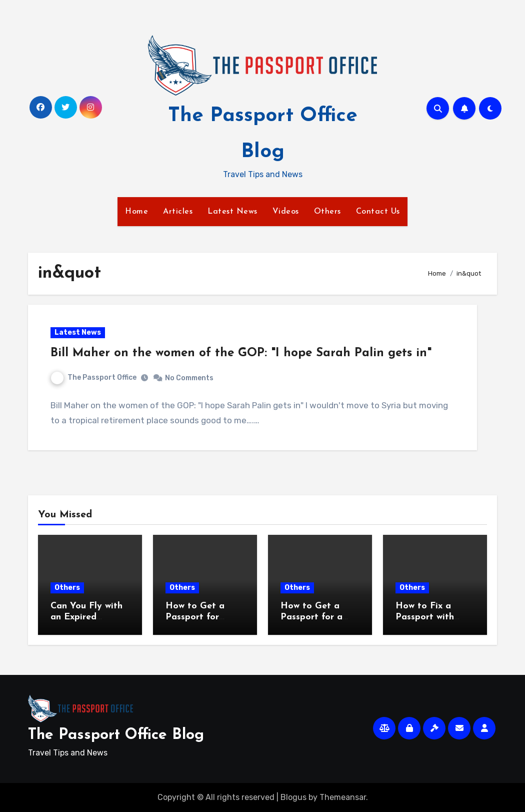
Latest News (232, 212)
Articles (178, 212)
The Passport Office (94, 377)
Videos (286, 212)
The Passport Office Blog (116, 735)
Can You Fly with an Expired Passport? (86, 617)
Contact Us (378, 212)
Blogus (293, 797)
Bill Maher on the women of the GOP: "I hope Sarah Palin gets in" (241, 353)
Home (136, 212)
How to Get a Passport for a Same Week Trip (315, 617)
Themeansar (343, 797)
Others (327, 212)
